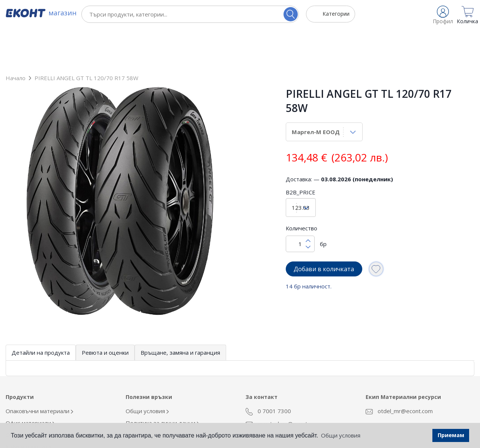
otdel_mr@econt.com (399, 370)
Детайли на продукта (41, 311)
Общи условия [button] (341, 435)
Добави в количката (324, 228)
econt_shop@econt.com (283, 382)
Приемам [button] (451, 435)
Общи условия (147, 370)
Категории (336, 14)
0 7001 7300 (268, 370)
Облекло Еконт (28, 394)
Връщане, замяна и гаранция (180, 311)
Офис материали (30, 382)
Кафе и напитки (28, 406)
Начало (16, 37)
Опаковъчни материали (39, 370)
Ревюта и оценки (105, 311)
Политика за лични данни (162, 382)
